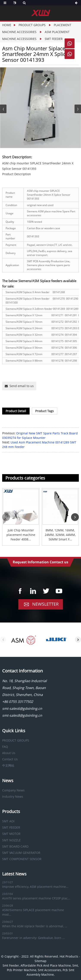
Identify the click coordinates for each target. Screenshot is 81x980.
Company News (13, 790)
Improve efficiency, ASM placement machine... (35, 887)
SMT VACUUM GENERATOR (21, 853)
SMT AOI (8, 821)
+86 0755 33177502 (18, 702)
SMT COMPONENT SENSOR (22, 859)
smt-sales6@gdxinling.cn (22, 708)
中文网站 (8, 765)
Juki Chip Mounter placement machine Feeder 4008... (21, 535)
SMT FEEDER (54, 39)
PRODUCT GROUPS (32, 25)
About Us (9, 753)
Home (7, 25)
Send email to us (22, 386)
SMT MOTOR (11, 834)
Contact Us (10, 759)
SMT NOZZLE (11, 840)
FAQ (5, 747)
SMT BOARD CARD (15, 846)
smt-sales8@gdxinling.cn (22, 715)
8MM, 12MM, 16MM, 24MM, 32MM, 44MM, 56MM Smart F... (60, 535)
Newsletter (45, 604)
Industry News (13, 797)
